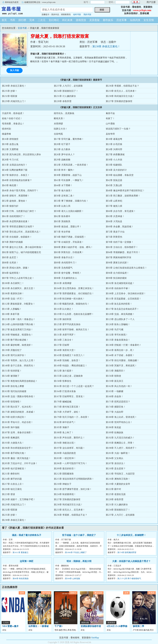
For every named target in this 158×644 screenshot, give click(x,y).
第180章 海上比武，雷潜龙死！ (121, 417)
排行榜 (22, 20)
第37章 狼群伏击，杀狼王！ (16, 175)
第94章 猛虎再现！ (11, 273)
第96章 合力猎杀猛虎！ (117, 273)
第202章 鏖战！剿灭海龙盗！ (16, 458)
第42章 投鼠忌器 (114, 180)
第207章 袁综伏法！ (116, 463)
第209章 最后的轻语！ (65, 469)
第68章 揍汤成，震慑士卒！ (68, 227)
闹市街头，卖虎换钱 (64, 113)
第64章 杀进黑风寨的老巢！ (16, 221)
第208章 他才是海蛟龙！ (14, 469)
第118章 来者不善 (11, 314)
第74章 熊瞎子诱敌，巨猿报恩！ (70, 237)
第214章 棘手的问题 (12, 479)
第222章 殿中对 (113, 489)
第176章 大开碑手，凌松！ (67, 412)
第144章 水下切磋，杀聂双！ (120, 355)
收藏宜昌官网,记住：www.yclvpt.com (40, 2)
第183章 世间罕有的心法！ (119, 422)
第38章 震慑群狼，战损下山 (68, 175)
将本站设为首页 (12, 2)
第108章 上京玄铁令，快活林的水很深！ (126, 294)
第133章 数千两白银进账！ (15, 340)
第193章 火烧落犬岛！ (13, 443)
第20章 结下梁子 (62, 144)
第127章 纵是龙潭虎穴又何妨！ (17, 330)
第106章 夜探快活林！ (13, 294)
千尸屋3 (58, 626)
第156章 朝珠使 (113, 376)
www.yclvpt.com (142, 10)
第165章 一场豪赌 (115, 391)
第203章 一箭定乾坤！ (65, 458)
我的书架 (87, 14)
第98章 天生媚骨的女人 (65, 278)
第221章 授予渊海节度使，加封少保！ (73, 489)
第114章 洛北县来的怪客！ (119, 304)
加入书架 (15, 70)
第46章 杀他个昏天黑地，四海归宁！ (20, 191)
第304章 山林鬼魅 (72, 579)
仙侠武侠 (135, 20)
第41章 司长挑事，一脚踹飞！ (69, 180)
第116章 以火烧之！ (64, 309)
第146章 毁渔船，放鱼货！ (67, 360)
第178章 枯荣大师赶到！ (14, 417)
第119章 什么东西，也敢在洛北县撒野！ (74, 314)
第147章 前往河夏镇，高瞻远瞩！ (122, 360)
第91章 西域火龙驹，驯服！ (16, 268)
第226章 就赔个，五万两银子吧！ (19, 499)
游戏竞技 (81, 20)
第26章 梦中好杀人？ (64, 155)
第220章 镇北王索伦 (12, 489)
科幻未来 (67, 20)
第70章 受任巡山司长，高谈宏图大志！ (21, 232)
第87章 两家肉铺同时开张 (118, 257)
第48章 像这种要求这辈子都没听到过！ (125, 191)
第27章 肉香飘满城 (115, 155)
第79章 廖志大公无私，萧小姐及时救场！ (23, 247)
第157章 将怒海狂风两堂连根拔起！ (20, 381)
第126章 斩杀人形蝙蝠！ (118, 324)
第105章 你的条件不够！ (118, 288)
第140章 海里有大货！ (65, 350)
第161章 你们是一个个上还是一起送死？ (74, 386)
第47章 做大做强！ (63, 191)
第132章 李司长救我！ (117, 335)
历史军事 (122, 20)
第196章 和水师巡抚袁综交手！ (17, 448)
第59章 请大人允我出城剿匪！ (69, 211)
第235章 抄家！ (10, 91)
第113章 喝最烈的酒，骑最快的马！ (72, 304)
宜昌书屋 (18, 10)
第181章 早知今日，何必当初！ (17, 422)
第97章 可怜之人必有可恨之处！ (18, 278)
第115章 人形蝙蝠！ (12, 309)
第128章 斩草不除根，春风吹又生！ (72, 330)
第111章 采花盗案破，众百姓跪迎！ (123, 299)
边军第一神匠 (27, 561)
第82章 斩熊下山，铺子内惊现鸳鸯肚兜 (21, 252)
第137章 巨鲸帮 (62, 345)
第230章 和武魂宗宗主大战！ (120, 96)
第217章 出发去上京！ (13, 484)
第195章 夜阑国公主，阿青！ (120, 443)
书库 (13, 20)
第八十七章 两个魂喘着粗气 (129, 579)
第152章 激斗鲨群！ (64, 371)
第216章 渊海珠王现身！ (118, 479)
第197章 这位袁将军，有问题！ (69, 448)
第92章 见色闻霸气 (63, 268)
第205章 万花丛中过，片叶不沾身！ (20, 463)
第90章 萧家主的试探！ (117, 263)
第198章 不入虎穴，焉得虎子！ (121, 448)
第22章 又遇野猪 (10, 149)
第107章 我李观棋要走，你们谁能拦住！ (74, 294)
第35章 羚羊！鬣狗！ (64, 170)
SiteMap (95, 638)
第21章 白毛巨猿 (114, 144)
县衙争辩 (110, 134)
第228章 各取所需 (63, 101)
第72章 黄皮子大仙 (115, 232)
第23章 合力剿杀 (62, 149)
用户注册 (151, 2)
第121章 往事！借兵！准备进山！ (19, 319)
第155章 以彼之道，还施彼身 (68, 376)
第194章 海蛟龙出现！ (65, 443)
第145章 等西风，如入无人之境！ (19, 360)
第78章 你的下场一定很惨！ (120, 242)
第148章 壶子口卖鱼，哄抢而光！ (19, 366)
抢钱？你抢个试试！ (12, 118)
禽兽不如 (110, 113)
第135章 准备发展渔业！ (118, 340)
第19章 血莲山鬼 (10, 144)
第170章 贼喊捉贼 (63, 402)
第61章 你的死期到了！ (14, 216)
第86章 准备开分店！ (64, 257)
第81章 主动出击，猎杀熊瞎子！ (122, 247)
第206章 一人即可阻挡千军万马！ (71, 463)
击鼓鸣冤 (58, 134)
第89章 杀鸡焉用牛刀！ (65, 263)
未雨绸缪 (58, 124)
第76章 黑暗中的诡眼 (12, 242)
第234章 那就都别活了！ (66, 91)
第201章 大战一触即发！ (118, 453)
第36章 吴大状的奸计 (116, 170)
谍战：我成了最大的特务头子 (27, 535)
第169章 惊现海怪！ (12, 402)
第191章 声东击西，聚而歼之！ (69, 438)
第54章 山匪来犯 (114, 201)
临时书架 (77, 14)
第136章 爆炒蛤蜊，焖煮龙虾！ (17, 345)
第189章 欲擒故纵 (115, 433)
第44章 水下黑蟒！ (63, 185)
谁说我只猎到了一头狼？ (118, 129)
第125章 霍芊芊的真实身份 (67, 324)
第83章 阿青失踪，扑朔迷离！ (69, 252)
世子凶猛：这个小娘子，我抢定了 (79, 535)
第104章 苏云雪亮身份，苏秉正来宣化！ (74, 288)
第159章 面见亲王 (115, 381)
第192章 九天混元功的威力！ (120, 438)
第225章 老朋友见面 (116, 494)
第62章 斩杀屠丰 (62, 216)
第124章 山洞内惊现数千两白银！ (19, 324)
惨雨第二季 (138, 626)
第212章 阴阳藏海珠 (64, 474)
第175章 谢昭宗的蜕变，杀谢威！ (19, 412)
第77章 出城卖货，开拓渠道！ (69, 242)
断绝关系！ (59, 118)
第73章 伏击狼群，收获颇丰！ (17, 237)
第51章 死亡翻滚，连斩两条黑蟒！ (123, 196)
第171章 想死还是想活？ (118, 402)
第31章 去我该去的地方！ (15, 165)
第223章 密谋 (8, 494)
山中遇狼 (110, 124)
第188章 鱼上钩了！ (64, 433)
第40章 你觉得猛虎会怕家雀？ (17, 180)
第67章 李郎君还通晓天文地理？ (18, 227)
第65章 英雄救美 (62, 221)
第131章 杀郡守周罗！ (65, 335)
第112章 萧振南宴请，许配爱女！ (19, 304)
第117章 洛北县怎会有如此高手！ (122, 309)
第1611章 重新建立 (21, 552)
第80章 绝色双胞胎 (21, 579)
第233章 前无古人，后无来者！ (121, 91)
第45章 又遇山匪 (114, 185)
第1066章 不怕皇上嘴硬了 (76, 552)
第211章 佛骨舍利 (11, 474)
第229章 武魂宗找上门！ (14, 101)
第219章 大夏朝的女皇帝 (118, 484)
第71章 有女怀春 (62, 232)
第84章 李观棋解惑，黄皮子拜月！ (123, 252)
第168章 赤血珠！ (115, 396)
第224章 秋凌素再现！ (65, 494)
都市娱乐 (108, 20)
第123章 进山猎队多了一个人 (120, 319)
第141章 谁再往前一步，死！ (120, 350)
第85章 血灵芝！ (10, 257)
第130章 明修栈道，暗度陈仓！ (17, 335)
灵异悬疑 (94, 20)
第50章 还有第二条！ (64, 196)
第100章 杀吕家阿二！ (13, 283)
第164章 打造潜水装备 (65, 391)
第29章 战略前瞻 (62, 160)
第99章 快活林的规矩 (116, 278)
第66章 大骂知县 (114, 221)
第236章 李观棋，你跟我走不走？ (122, 86)
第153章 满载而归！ (116, 371)
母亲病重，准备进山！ (13, 124)
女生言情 (149, 20)
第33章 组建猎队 (114, 165)
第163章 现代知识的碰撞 (14, 391)
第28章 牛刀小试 (10, 160)
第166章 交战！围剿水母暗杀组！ (19, 396)
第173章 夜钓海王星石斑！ (67, 407)
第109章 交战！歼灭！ (13, 299)
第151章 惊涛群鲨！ (12, 371)
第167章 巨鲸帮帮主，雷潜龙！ (69, 396)
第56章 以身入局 (62, 206)
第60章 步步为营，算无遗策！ (121, 211)
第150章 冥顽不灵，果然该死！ (121, 366)
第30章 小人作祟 (114, 160)
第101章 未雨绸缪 (63, 283)
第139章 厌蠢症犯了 (12, 350)
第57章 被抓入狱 (114, 206)
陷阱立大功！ (61, 129)
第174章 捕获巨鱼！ (116, 407)
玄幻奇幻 (54, 20)
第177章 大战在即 (115, 412)
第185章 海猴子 (62, 427)
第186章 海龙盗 (113, 427)
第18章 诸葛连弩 (114, 139)
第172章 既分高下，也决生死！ (17, 407)
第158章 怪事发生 (63, 381)
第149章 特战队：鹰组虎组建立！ (71, 366)
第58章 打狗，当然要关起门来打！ (19, 211)
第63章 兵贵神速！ (115, 216)
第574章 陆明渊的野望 (127, 552)
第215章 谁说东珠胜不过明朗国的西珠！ (74, 479)
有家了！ (110, 118)
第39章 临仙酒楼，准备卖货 (120, 175)
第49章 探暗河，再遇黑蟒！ (16, 196)
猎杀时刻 (6, 129)
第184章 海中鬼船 (11, 427)
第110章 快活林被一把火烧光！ (69, 299)
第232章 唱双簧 (10, 96)
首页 (4, 20)
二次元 (42, 20)
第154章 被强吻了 (11, 376)
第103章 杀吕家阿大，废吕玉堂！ (19, 288)
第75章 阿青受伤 (114, 237)
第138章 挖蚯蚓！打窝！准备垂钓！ (124, 345)
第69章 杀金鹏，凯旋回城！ (120, 227)
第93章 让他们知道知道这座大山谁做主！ (126, 268)
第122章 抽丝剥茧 (63, 319)
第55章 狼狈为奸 (10, 206)
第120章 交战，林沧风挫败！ (120, 314)
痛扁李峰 (6, 134)
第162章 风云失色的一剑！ (119, 386)
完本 (32, 20)
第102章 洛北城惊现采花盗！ (120, 283)
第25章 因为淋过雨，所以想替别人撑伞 (21, 155)
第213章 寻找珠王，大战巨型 (120, 474)
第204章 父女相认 (115, 458)
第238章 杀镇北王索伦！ (106, 46)
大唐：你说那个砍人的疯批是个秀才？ (131, 561)
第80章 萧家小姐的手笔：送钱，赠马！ (73, 247)
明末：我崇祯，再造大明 (79, 561)
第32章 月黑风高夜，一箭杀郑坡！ (71, 165)
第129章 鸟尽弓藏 (115, 330)
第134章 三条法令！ (64, 340)
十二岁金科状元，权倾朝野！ (131, 535)
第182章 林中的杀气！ (65, 422)
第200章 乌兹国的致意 (65, 453)
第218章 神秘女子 (63, 484)
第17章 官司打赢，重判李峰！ (69, 139)
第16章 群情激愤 (10, 139)
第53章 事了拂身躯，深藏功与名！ (71, 201)
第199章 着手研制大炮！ (14, 453)
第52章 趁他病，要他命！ (15, 201)
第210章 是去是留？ (116, 469)
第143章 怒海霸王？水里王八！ (69, 355)
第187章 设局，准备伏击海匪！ (17, 433)
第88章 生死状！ (10, 263)
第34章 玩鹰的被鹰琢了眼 (15, 170)
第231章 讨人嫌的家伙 (65, 96)
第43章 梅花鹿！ (10, 185)
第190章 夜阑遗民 (11, 438)
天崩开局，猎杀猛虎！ (13, 113)
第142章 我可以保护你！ (14, 355)
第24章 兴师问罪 (114, 149)
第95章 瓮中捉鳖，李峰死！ (68, 273)
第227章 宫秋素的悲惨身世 (119, 101)
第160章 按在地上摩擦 (13, 386)
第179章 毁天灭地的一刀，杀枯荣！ (72, 417)
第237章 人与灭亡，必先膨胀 (68, 86)
